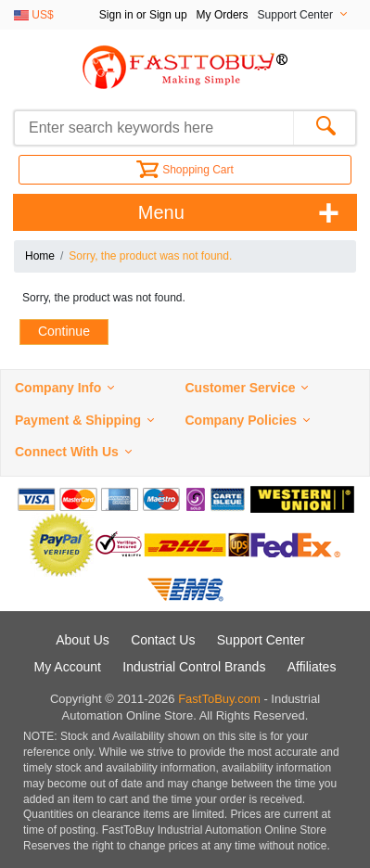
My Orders (223, 15)
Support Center (261, 640)
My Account (68, 667)
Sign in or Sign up (143, 15)
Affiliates (312, 667)
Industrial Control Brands (194, 667)
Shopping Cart (185, 170)
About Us (83, 640)
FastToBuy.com (219, 699)
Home (40, 256)
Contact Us (163, 640)
